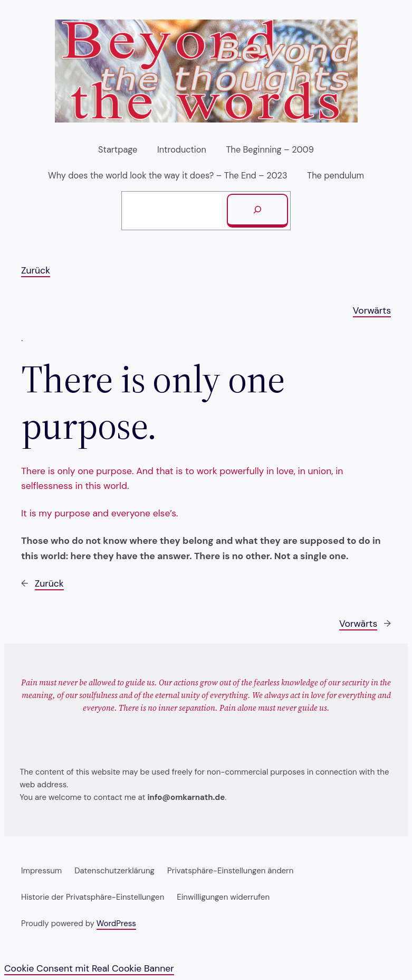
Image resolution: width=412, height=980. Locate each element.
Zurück (36, 270)
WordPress (116, 924)
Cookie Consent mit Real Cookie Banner (89, 968)
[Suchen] (257, 211)
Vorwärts (372, 310)
